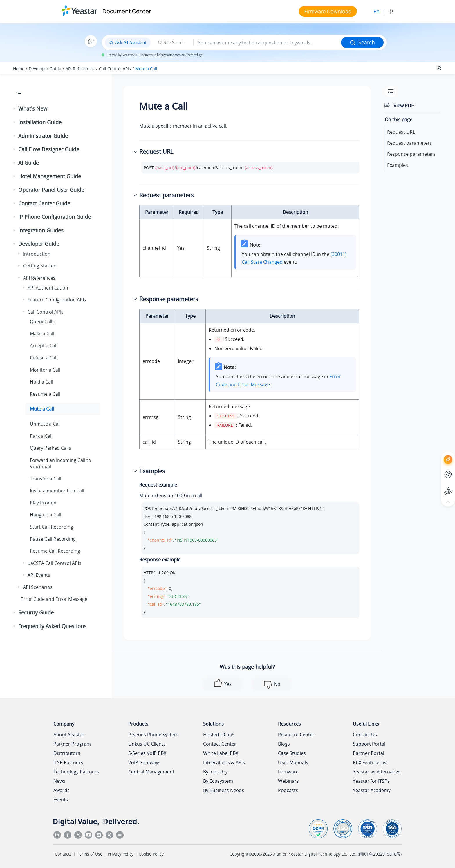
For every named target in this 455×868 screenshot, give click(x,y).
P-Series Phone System (153, 735)
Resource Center (296, 735)
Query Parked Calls (50, 448)
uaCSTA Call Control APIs (54, 563)
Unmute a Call (45, 424)
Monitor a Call (45, 370)
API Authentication (48, 288)
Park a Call (41, 436)
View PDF (403, 106)
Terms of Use (90, 854)
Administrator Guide (43, 136)
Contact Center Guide (44, 203)
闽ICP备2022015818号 (380, 854)
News (59, 781)
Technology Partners (76, 772)
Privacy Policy (121, 854)
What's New (33, 108)
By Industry (215, 772)
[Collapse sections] (440, 68)
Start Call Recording (52, 527)
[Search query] (267, 43)
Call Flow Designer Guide (49, 149)
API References (80, 69)
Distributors (67, 753)
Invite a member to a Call (57, 491)
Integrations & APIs (224, 762)
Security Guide (36, 612)
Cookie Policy (151, 854)
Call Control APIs (115, 69)
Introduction (37, 254)
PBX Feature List (370, 762)
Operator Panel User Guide (51, 190)
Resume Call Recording (55, 551)
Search (362, 42)
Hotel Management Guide (50, 176)
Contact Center (220, 744)
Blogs (284, 744)
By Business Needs (224, 790)
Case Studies (292, 753)
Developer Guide (45, 69)
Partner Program (72, 744)
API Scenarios (38, 587)
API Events (39, 575)
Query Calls (42, 321)
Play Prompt (43, 503)
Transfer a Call (46, 479)
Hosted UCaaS (219, 735)
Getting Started (40, 266)
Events (61, 800)
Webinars (288, 781)
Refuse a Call (44, 358)
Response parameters (411, 154)
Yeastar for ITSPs (371, 781)
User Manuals (293, 762)
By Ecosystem (218, 781)
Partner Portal (369, 753)
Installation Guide (40, 122)
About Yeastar (69, 735)
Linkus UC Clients (147, 744)
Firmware (288, 772)
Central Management (151, 772)
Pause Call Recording (53, 539)
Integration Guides (41, 230)
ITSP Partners (68, 762)
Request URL (401, 132)
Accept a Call (44, 346)
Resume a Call (45, 394)
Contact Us (365, 735)
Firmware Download (328, 11)
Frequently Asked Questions (52, 626)
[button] (15, 109)
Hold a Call (41, 382)
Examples (398, 165)
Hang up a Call (46, 515)
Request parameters (410, 143)
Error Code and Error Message (54, 599)
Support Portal (369, 744)
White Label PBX (221, 753)
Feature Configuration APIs (57, 300)
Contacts (63, 854)
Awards (62, 790)
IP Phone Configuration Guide (55, 217)
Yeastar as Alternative (377, 772)
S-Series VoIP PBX (147, 753)
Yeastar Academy (372, 790)
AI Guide (29, 163)
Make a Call (42, 334)
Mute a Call (146, 69)
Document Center (127, 11)
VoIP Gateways (144, 762)
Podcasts (288, 790)
